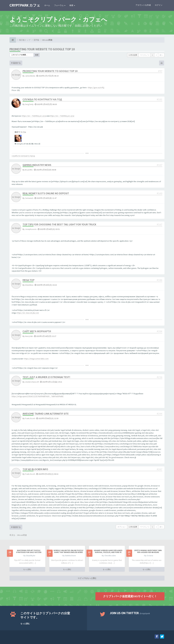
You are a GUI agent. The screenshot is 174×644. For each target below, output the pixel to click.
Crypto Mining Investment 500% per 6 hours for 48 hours (148, 551)
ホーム (47, 5)
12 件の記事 (133, 55)
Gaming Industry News (37, 165)
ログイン (159, 5)
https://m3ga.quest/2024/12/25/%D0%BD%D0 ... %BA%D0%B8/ (38, 396)
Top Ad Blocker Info (35, 469)
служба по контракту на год (42, 99)
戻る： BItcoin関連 (18, 535)
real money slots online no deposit (46, 193)
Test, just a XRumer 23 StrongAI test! (46, 377)
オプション (122, 527)
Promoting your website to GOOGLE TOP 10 (42, 49)
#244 (160, 414)
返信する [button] (16, 63)
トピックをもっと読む (87, 578)
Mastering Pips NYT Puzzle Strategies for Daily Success (29, 551)
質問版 (36, 40)
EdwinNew (29, 285)
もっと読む (27, 569)
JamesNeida (30, 76)
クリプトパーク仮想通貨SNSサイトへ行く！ (130, 596)
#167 (160, 224)
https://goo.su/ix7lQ (96, 88)
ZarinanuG (29, 198)
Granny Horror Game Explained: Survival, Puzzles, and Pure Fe (108, 551)
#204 (160, 331)
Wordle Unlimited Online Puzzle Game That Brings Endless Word (68, 551)
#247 (160, 469)
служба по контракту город (23, 156)
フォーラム (60, 5)
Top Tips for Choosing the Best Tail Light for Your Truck (59, 224)
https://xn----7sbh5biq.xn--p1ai (34, 116)
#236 (160, 377)
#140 (160, 193)
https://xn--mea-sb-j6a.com (28, 313)
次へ (161, 55)
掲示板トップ (25, 40)
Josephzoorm (31, 229)
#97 (160, 71)
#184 (160, 280)
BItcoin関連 (47, 40)
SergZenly (29, 104)
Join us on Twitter (130, 613)
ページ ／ (145, 55)
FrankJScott (30, 418)
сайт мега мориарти (37, 331)
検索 (72, 5)
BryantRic (29, 170)
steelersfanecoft (32, 382)
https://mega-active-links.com (36, 359)
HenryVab (29, 336)
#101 (160, 99)
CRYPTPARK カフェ (25, 5)
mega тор (29, 280)
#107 (160, 165)
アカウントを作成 (143, 5)
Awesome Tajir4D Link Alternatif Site (46, 414)
